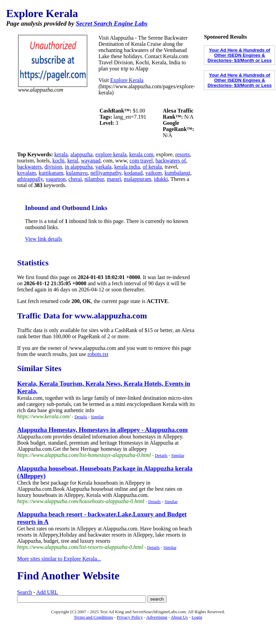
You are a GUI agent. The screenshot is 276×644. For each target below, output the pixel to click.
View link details (43, 239)
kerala (61, 154)
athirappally (30, 179)
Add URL (47, 592)
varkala (103, 167)
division (53, 167)
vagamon (56, 179)
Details (81, 417)
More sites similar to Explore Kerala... (59, 559)
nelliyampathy (106, 173)
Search (25, 592)
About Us (179, 617)
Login (197, 617)
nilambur (94, 179)
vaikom (154, 173)
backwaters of (171, 161)
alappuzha (82, 154)
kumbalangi (178, 173)
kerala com (141, 154)
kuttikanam (51, 173)
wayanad (91, 161)
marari (114, 179)
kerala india (127, 167)
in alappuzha (79, 167)
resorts (182, 154)
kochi (58, 161)
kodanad (133, 173)
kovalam (27, 173)
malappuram (137, 179)
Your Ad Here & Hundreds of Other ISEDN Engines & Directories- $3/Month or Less (240, 55)
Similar (97, 417)
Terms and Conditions (94, 617)
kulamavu (77, 173)
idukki (161, 179)
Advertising (157, 617)
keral (73, 161)
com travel (141, 161)
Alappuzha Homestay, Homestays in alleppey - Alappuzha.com (102, 430)
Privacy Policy (130, 617)
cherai (75, 179)
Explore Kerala (127, 80)
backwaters (29, 167)
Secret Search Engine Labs (112, 23)
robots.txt (98, 354)
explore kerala (111, 154)
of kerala (152, 167)
